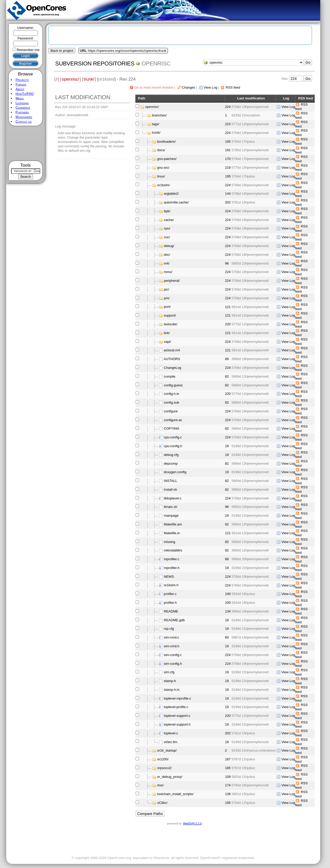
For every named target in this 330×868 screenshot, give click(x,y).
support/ (170, 315)
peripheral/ (172, 281)
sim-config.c (173, 655)
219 (228, 168)
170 (228, 159)
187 (228, 759)
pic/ (167, 289)
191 (228, 150)
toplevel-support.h (177, 724)
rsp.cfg (169, 629)
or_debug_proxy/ (170, 777)
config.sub (172, 402)
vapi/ (167, 342)
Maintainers (24, 117)
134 (228, 611)
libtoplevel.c (173, 498)
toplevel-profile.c (176, 707)
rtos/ (160, 785)
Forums (21, 84)
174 (228, 785)
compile (170, 376)
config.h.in (172, 394)
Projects (22, 80)
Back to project (62, 51)
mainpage (171, 516)
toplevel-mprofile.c (178, 698)
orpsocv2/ (164, 768)
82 (227, 376)
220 (228, 324)
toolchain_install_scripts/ (175, 794)
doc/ (167, 255)
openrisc (156, 63)
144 (228, 194)
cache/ (169, 220)
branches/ (159, 115)
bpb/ (167, 211)
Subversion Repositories (95, 63)
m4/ (167, 263)
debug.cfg (171, 455)
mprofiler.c (172, 559)
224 (228, 107)
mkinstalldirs (173, 550)
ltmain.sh (171, 507)
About (20, 89)
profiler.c (170, 594)
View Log (211, 87)
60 (227, 637)
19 (227, 446)
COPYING (172, 428)
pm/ (167, 298)
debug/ (169, 246)
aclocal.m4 (172, 350)
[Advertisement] (26, 143)
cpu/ (167, 228)
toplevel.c (171, 733)
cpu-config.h (173, 446)
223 (228, 124)
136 (228, 794)
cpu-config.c (173, 437)
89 (227, 359)
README (171, 611)
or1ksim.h (171, 585)
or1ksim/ (164, 185)
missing (170, 542)
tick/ (167, 333)
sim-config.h (173, 663)
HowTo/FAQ (25, 94)
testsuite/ (171, 324)
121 (228, 307)
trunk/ (89, 79)
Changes (188, 87)
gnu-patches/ (167, 159)
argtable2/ (171, 194)
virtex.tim (171, 742)
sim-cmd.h (172, 646)
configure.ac (173, 420)
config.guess (173, 385)
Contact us (23, 121)
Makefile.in (172, 533)
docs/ (161, 150)
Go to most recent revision (154, 87)
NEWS (169, 577)
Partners (22, 112)
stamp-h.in (172, 690)
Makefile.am (173, 524)
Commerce (23, 108)
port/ (167, 307)
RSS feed (233, 87)
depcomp (171, 463)
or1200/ (163, 759)
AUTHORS (172, 359)
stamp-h (170, 681)
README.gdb (174, 620)
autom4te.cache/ (176, 202)
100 (228, 594)
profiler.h (170, 603)
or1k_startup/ (167, 750)
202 (228, 202)
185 (228, 768)
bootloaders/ (167, 142)
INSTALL (171, 481)
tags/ (156, 124)
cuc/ (167, 237)
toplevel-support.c (177, 716)
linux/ (161, 176)
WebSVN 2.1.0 (192, 823)
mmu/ (168, 272)
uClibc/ (162, 803)
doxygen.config (175, 472)
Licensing (22, 103)
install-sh (171, 490)
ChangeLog (173, 368)
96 (227, 263)
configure (171, 411)
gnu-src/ (163, 168)
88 (227, 559)
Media (20, 98)
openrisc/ (70, 79)
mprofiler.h (172, 568)
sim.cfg (169, 672)
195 (228, 142)
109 (228, 777)
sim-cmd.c (172, 637)
